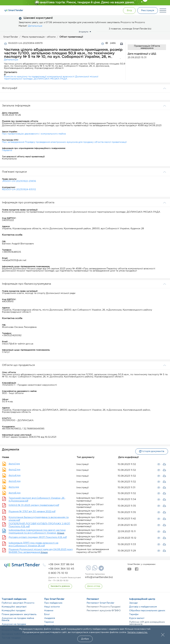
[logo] (22, 565)
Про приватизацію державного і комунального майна (34, 134)
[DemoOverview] (94, 586)
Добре (85, 639)
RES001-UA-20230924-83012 (19, 190)
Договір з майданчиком (143, 607)
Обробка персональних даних (147, 611)
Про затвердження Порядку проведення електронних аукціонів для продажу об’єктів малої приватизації (64, 142)
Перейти (7, 150)
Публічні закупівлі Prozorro (18, 603)
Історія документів (152, 451)
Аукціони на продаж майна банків (18, 619)
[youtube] (129, 570)
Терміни (49, 622)
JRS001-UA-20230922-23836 (19, 181)
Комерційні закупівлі (14, 607)
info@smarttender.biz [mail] (99, 577)
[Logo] (14, 10)
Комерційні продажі (14, 611)
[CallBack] (60, 586)
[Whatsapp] (94, 570)
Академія (50, 618)
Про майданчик (53, 603)
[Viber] (88, 569)
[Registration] (148, 10)
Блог (47, 614)
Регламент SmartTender (101, 603)
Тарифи (134, 614)
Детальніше (35, 26)
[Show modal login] (129, 10)
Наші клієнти (52, 607)
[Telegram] (101, 569)
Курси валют (137, 618)
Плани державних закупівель (19, 614)
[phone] (61, 564)
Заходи (133, 603)
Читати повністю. (138, 632)
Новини (49, 611)
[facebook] (137, 570)
